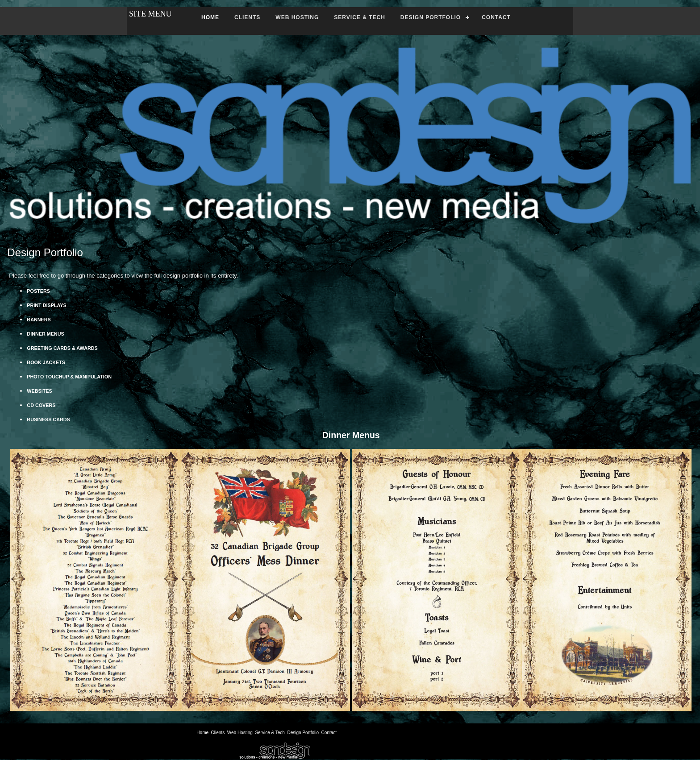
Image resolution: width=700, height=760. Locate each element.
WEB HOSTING (297, 17)
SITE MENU (150, 14)
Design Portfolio (303, 733)
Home (202, 733)
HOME (210, 17)
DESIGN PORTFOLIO (431, 17)
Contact (329, 733)
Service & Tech (270, 733)
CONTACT (496, 17)
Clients (218, 733)
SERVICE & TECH (359, 17)
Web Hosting (240, 733)
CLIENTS (247, 17)
